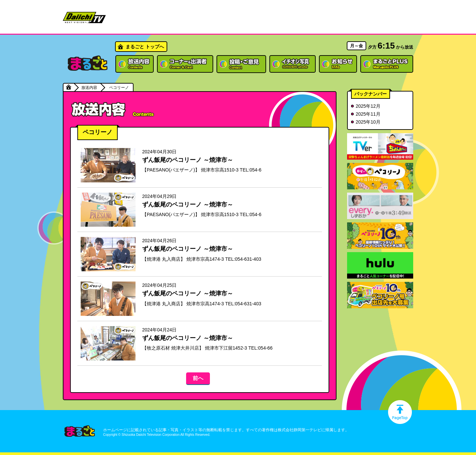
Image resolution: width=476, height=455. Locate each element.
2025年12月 (368, 106)
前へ (198, 378)
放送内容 (89, 88)
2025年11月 (368, 114)
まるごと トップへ (145, 47)
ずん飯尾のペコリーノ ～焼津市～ (188, 160)
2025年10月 (368, 122)
